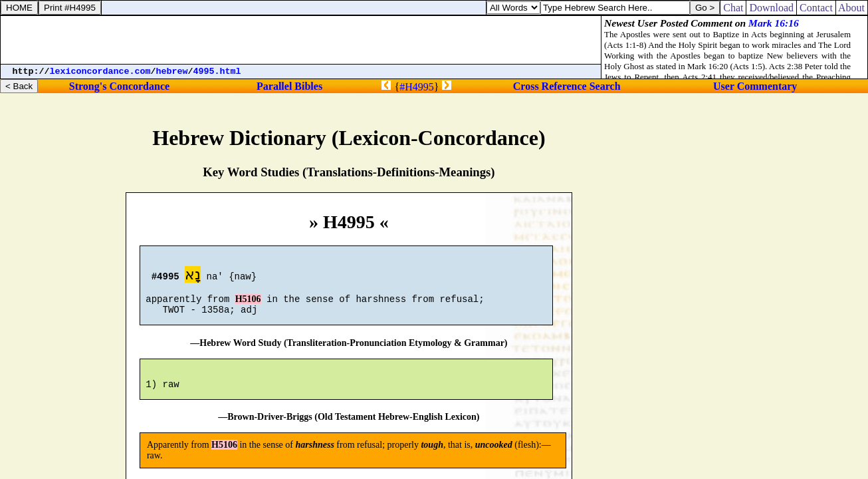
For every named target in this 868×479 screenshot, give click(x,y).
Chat (733, 8)
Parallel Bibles (289, 86)
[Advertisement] (301, 40)
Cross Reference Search (567, 86)
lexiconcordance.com (100, 72)
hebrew (172, 72)
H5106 (248, 305)
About (852, 8)
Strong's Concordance (119, 86)
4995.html (217, 72)
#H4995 (417, 87)
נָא (193, 276)
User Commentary (755, 86)
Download (771, 8)
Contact (816, 8)
